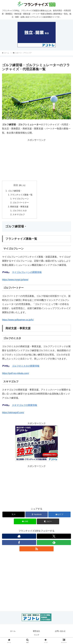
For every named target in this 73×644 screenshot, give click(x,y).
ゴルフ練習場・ (15, 191)
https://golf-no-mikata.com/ (15, 374)
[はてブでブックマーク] (59, 515)
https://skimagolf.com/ (13, 414)
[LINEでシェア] (25, 522)
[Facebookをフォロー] (19, 544)
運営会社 (36, 632)
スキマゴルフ (19, 215)
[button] (48, 522)
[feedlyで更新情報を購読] (54, 544)
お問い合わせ (60, 632)
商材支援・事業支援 (20, 207)
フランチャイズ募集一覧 (22, 195)
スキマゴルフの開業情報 (25, 406)
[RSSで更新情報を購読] (36, 550)
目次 (16, 185)
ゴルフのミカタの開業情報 (26, 367)
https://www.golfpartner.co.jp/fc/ (18, 321)
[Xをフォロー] (54, 537)
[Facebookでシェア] (36, 515)
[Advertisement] (36, 160)
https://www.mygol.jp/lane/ (15, 281)
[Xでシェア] (14, 515)
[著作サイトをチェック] (19, 537)
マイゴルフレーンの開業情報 (27, 273)
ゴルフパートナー (21, 203)
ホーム (13, 632)
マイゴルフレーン (21, 199)
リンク (37, 636)
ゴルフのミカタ (20, 211)
